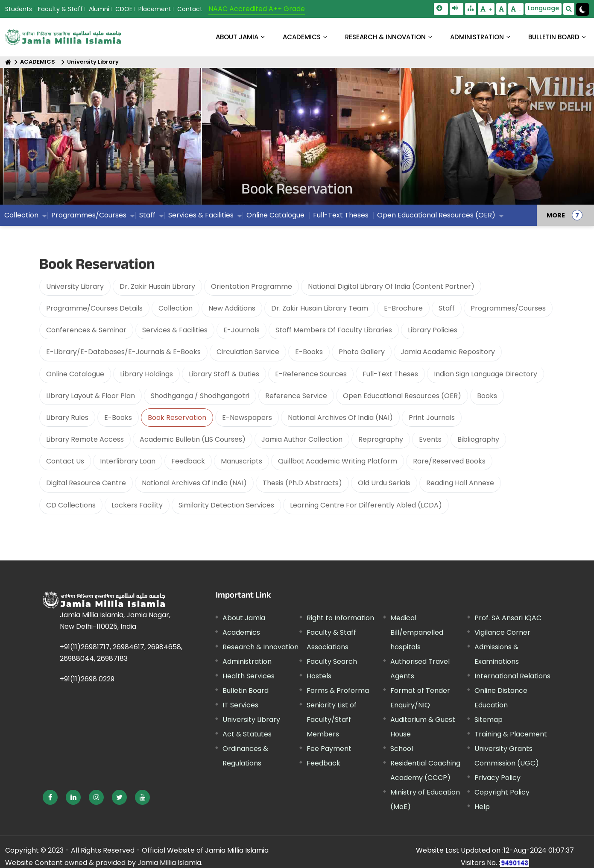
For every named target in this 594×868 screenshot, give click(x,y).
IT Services (240, 705)
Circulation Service (248, 352)
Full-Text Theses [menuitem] (341, 216)
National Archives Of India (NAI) (340, 418)
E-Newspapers (247, 418)
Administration (247, 661)
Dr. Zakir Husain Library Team (320, 308)
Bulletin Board (246, 691)
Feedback (188, 462)
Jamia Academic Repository (448, 352)
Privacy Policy (497, 778)
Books (487, 396)
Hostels (319, 676)
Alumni (99, 9)
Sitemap (489, 720)
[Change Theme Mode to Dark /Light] (582, 9)
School (402, 749)
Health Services (249, 676)
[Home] (8, 62)
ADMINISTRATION (477, 37)
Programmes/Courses (508, 308)
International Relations (512, 676)
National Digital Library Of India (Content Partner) (391, 286)
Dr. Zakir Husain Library (157, 286)
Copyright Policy (502, 792)
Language (543, 8)
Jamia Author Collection (302, 440)
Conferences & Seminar (86, 330)
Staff (447, 308)
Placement (155, 9)
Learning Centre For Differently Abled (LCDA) (366, 505)
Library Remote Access (85, 440)
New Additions (232, 308)
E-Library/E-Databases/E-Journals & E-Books (123, 352)
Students (19, 9)
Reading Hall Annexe (460, 483)
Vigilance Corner (502, 632)
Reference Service (296, 396)
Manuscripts (241, 462)
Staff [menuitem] (147, 216)
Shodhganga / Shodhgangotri (200, 396)
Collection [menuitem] (21, 216)
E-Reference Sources (311, 374)
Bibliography (478, 440)
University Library (93, 62)
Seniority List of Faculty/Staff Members (332, 720)
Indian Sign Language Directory (486, 374)
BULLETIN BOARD (554, 37)
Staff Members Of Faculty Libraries (334, 330)
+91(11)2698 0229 (87, 679)
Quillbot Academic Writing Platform (338, 462)
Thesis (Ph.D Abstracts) (302, 483)
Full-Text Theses (390, 374)
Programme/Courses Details (94, 308)
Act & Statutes (247, 734)
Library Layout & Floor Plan (91, 396)
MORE (556, 215)
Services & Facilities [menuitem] (201, 216)
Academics (241, 632)
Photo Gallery (362, 352)
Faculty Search (332, 661)
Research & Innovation (260, 647)
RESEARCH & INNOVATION (385, 37)
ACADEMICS (302, 37)
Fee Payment (329, 749)
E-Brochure (403, 308)
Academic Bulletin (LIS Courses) (193, 440)
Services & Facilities (175, 330)
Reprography (381, 440)
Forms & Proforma (338, 691)
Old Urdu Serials (384, 483)
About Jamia (237, 37)
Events (430, 440)
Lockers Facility (137, 505)
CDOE (124, 9)
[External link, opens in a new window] (50, 797)
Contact (190, 9)
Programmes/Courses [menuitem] (89, 216)
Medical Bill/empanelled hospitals (417, 632)
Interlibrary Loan (128, 462)
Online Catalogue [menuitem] (275, 216)
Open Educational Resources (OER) (402, 396)
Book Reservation (177, 418)
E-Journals (241, 330)
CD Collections (71, 505)
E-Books (309, 352)
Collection (176, 308)
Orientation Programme (252, 286)
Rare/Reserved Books (449, 462)
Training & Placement (511, 734)
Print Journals (432, 418)
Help (482, 807)
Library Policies (433, 330)
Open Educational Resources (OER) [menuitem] (436, 216)
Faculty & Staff (60, 9)
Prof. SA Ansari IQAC (508, 618)
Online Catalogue (75, 374)
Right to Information (340, 618)
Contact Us (65, 462)
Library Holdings (146, 374)
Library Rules (67, 418)
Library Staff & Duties (224, 374)
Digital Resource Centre (86, 483)
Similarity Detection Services (226, 505)
